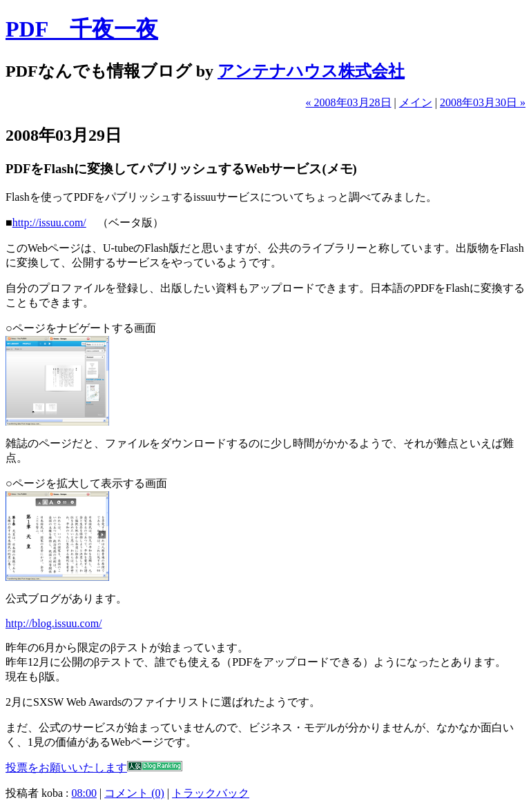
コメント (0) (134, 793)
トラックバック (211, 793)
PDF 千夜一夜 (82, 29)
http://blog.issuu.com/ (54, 623)
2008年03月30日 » (483, 102)
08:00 (84, 793)
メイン (416, 102)
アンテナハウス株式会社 (311, 71)
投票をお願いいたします (66, 768)
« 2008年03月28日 (349, 102)
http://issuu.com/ (49, 222)
